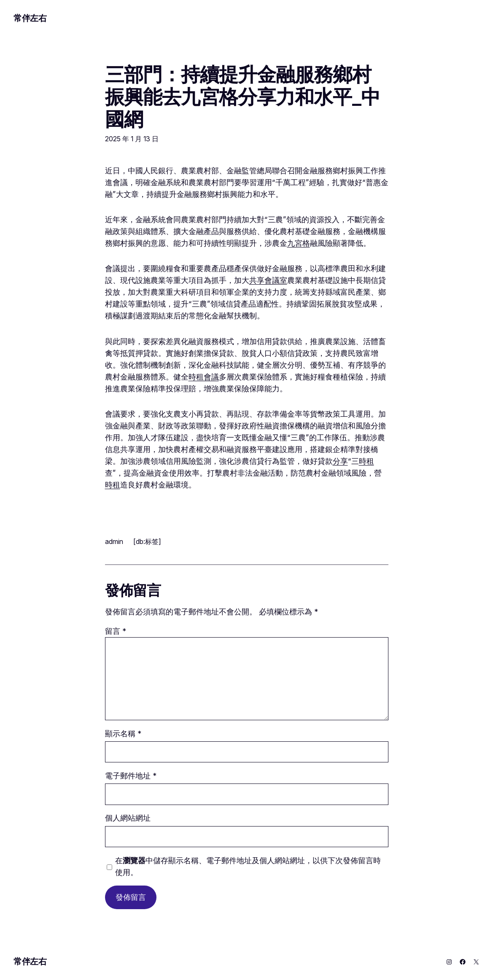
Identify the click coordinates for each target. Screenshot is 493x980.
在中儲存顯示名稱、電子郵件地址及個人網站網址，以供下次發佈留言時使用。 (248, 866)
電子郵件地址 (131, 776)
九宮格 (299, 243)
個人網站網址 (128, 818)
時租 (366, 461)
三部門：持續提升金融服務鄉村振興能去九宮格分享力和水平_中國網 (242, 97)
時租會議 (204, 377)
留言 (116, 631)
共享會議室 (268, 280)
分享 (340, 461)
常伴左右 (30, 18)
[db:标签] (147, 541)
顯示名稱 (123, 734)
